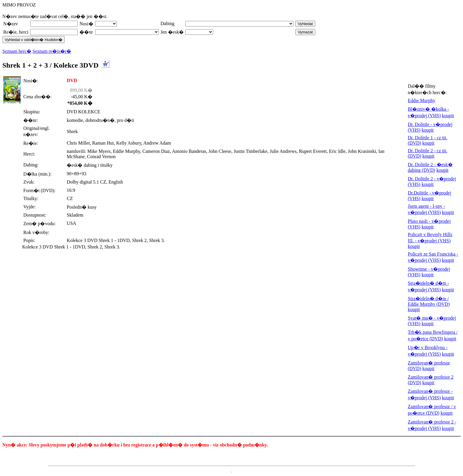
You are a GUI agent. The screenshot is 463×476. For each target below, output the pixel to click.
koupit (448, 116)
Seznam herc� (17, 51)
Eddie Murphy (422, 100)
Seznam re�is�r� (52, 51)
